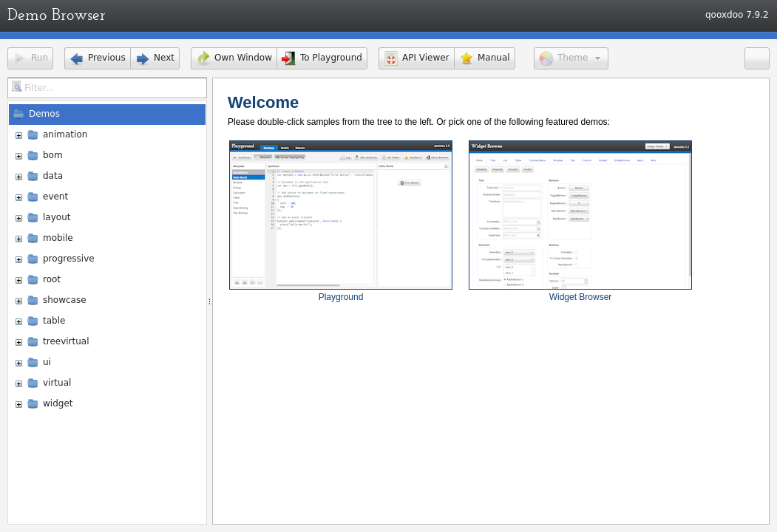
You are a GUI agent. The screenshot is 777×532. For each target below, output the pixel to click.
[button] (30, 58)
